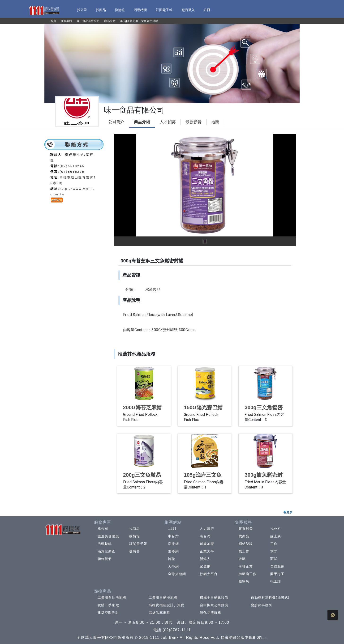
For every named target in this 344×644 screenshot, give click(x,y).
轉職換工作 (248, 574)
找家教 (244, 581)
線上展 (276, 536)
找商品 (135, 529)
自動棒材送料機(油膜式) (270, 598)
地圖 (215, 122)
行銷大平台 (209, 574)
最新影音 (193, 122)
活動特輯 (105, 544)
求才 (274, 551)
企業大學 (207, 551)
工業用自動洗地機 (112, 598)
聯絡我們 (105, 559)
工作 (274, 544)
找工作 (244, 551)
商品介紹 (142, 122)
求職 (242, 559)
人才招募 (168, 122)
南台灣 (205, 536)
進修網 (173, 551)
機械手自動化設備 (214, 598)
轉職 (172, 559)
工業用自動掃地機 (163, 598)
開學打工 (277, 574)
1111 (172, 529)
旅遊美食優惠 (108, 536)
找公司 (103, 529)
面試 (274, 559)
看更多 (288, 512)
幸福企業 (246, 566)
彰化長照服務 (211, 613)
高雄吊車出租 (159, 613)
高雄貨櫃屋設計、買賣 (166, 605)
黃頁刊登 (246, 529)
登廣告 (135, 551)
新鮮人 (205, 559)
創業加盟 (207, 544)
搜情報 (135, 536)
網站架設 (246, 544)
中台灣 (173, 536)
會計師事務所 (262, 605)
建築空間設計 (108, 613)
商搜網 (173, 544)
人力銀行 (207, 529)
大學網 (173, 566)
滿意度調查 (107, 551)
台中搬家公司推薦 (214, 605)
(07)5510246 (72, 166)
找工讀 (276, 581)
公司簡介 (116, 122)
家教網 (205, 566)
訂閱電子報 (138, 544)
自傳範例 (277, 566)
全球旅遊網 (177, 574)
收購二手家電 (108, 605)
